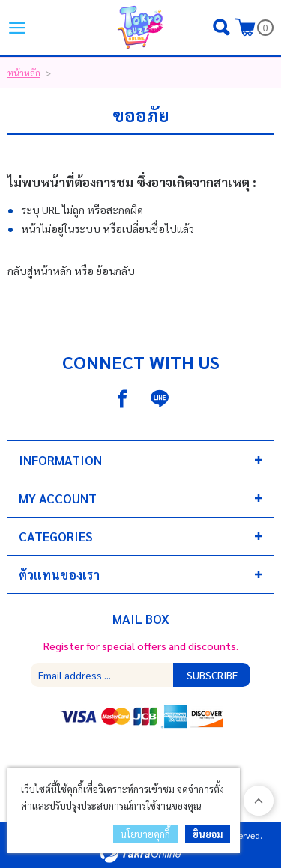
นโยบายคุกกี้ (145, 834)
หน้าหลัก (24, 73)
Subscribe (212, 675)
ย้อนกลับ (115, 270)
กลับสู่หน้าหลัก (40, 270)
